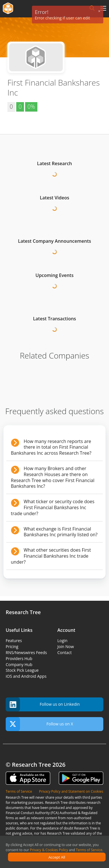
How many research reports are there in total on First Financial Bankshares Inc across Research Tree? (51, 447)
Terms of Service (89, 850)
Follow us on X (39, 724)
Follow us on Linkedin (43, 704)
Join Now (66, 647)
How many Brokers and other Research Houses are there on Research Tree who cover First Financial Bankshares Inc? (53, 477)
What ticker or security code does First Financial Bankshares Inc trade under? (53, 507)
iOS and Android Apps (26, 676)
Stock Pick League (22, 670)
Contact (64, 652)
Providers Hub (19, 658)
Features (14, 641)
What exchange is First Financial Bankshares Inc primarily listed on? (61, 532)
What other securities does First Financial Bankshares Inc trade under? (51, 556)
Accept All (57, 857)
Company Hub (19, 664)
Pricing (12, 647)
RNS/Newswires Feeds (26, 652)
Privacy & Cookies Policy (49, 850)
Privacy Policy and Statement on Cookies (71, 791)
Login (62, 641)
